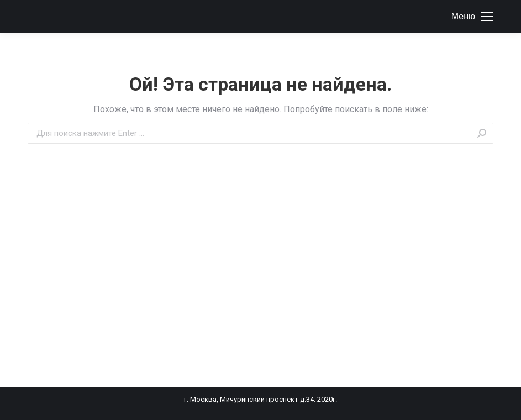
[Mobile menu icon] (472, 17)
